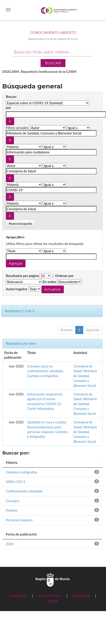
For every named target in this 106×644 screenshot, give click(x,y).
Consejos (13, 501)
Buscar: (11, 97)
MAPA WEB (81, 596)
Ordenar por (64, 276)
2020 (10, 544)
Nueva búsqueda (20, 223)
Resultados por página (22, 276)
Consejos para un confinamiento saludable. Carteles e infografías (45, 371)
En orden (50, 282)
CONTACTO (18, 596)
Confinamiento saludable (24, 491)
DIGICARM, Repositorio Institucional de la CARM (39, 72)
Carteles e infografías (21, 472)
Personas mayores (19, 520)
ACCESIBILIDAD (50, 596)
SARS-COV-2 (16, 482)
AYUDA (52, 601)
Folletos (12, 510)
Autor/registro (17, 289)
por (8, 108)
